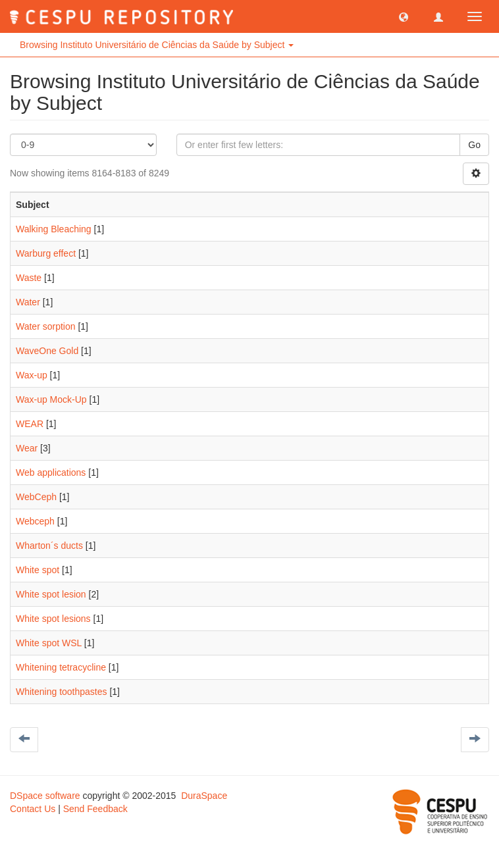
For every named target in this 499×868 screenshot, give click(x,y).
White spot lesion (51, 594)
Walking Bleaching (54, 229)
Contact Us (33, 809)
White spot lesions (53, 619)
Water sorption (46, 326)
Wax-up (32, 375)
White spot (38, 570)
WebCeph (36, 497)
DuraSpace (204, 796)
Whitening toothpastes (62, 692)
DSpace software (45, 796)
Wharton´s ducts (49, 546)
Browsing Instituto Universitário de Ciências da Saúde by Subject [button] (157, 45)
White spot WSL (49, 643)
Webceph (35, 521)
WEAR (30, 424)
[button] (404, 16)
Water (28, 302)
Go (474, 145)
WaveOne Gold (47, 351)
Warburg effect (46, 253)
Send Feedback (95, 809)
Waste (29, 278)
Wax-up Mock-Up (51, 399)
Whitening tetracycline (61, 667)
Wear (27, 448)
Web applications (51, 472)
